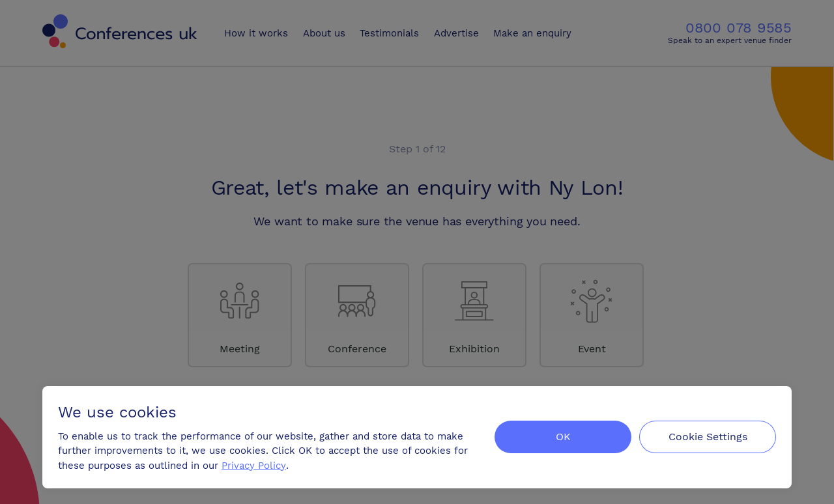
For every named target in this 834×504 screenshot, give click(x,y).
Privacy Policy (254, 466)
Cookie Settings (708, 437)
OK (563, 437)
